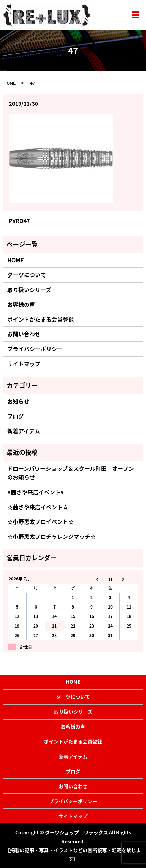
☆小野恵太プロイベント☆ (40, 521)
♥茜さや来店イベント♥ (35, 492)
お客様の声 (21, 304)
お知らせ (18, 401)
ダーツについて (27, 275)
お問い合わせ (24, 334)
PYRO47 (19, 221)
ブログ (16, 416)
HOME (10, 83)
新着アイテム (24, 431)
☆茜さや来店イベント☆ (38, 507)
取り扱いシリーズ (29, 290)
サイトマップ (24, 364)
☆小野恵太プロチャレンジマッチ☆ (52, 536)
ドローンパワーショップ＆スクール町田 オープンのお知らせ (71, 473)
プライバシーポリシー (35, 349)
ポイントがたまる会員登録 (40, 319)
